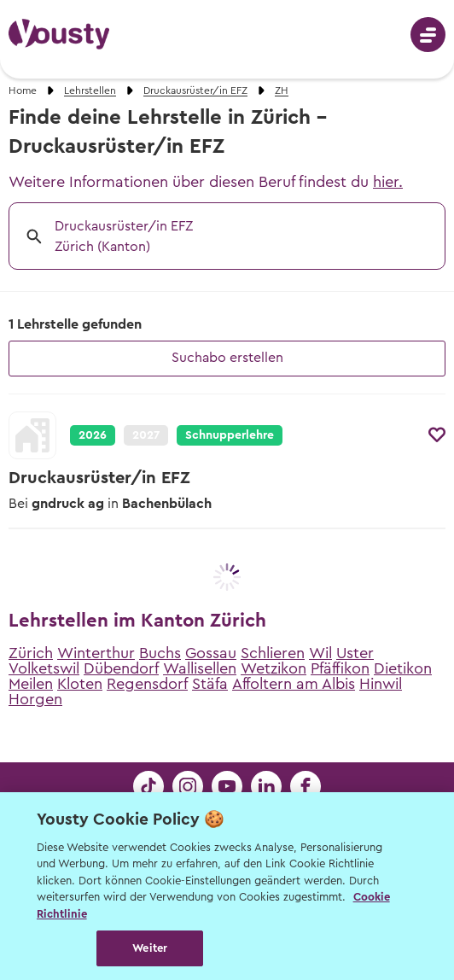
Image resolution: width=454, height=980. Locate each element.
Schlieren (273, 653)
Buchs (160, 653)
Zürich (31, 653)
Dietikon (403, 668)
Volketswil (44, 668)
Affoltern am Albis (294, 684)
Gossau (211, 653)
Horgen (35, 699)
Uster (355, 653)
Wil (320, 653)
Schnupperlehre (230, 435)
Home (23, 90)
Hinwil (381, 684)
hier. (388, 182)
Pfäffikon (340, 668)
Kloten (80, 684)
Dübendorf (121, 668)
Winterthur (96, 653)
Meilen (31, 684)
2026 (93, 435)
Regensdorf (147, 684)
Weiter (150, 948)
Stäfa (210, 684)
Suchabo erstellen (227, 358)
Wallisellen (200, 668)
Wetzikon (274, 668)
